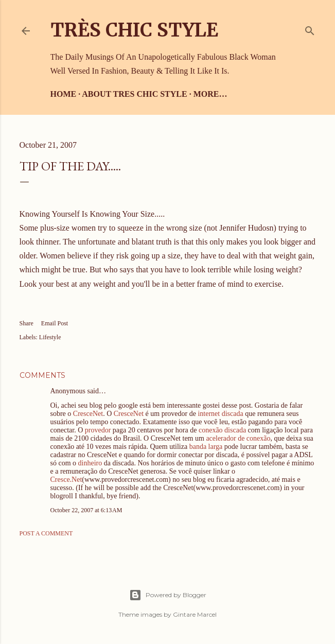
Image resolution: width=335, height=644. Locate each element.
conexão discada (222, 430)
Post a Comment (46, 533)
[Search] (310, 29)
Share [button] (27, 323)
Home (64, 94)
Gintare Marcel (195, 614)
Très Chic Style (134, 30)
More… (210, 94)
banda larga (206, 447)
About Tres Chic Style (134, 94)
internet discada (220, 414)
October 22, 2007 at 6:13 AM (86, 510)
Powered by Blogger (168, 595)
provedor (98, 430)
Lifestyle (50, 337)
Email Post (55, 323)
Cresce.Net (66, 480)
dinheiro (90, 463)
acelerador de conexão (238, 438)
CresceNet (88, 414)
